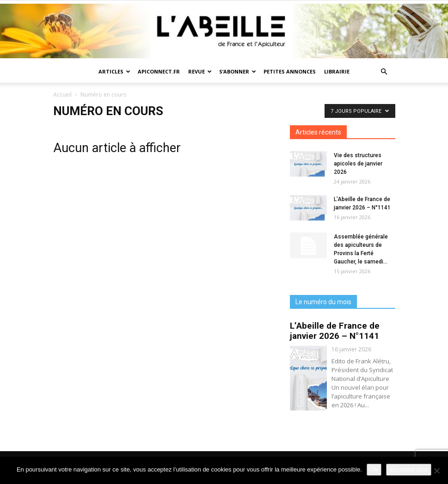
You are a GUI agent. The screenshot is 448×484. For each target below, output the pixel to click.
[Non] (436, 471)
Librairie (337, 71)
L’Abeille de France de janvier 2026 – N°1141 (335, 331)
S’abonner (238, 71)
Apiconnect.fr (159, 71)
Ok (374, 469)
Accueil (62, 95)
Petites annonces (290, 71)
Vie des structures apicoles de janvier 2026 (358, 164)
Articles (114, 71)
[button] (384, 72)
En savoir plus (409, 469)
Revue (200, 71)
